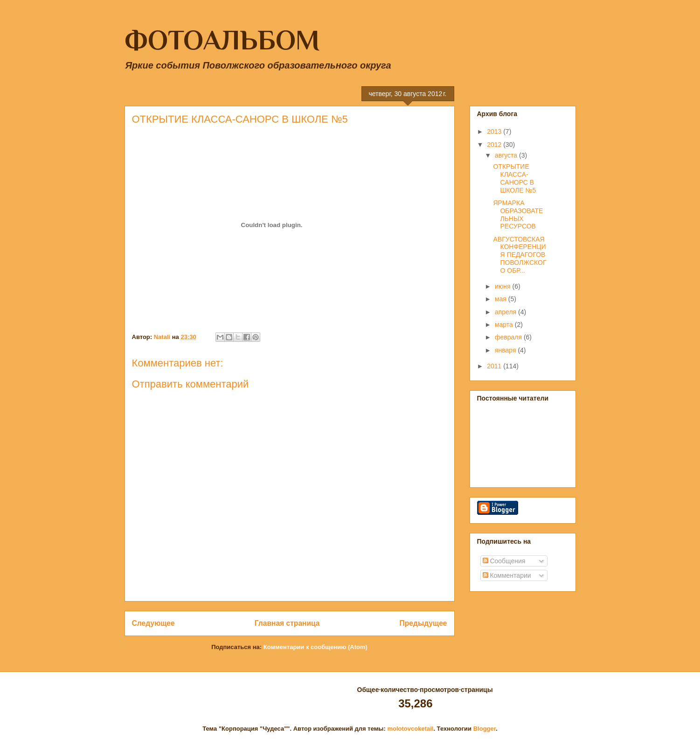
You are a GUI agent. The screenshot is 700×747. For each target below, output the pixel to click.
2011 (495, 366)
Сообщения (504, 561)
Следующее (153, 623)
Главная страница (287, 623)
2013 (495, 131)
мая (502, 299)
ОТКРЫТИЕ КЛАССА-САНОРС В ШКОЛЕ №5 (514, 178)
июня (504, 286)
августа (507, 155)
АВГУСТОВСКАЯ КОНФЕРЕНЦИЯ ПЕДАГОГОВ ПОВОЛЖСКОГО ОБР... (520, 255)
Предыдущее (423, 623)
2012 (495, 145)
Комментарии (507, 575)
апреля (506, 312)
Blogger (485, 729)
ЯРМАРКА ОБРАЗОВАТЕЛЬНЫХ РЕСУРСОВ (518, 214)
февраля (509, 337)
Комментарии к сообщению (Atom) (315, 647)
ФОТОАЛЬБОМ (222, 40)
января (506, 350)
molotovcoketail (410, 729)
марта (505, 325)
